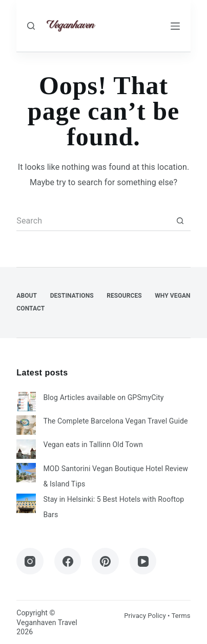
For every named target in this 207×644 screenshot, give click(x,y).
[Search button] (180, 221)
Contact (30, 308)
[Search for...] (93, 221)
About (27, 296)
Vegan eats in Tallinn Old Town (93, 445)
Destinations (72, 296)
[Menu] (175, 26)
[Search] (31, 26)
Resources (124, 296)
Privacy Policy (145, 616)
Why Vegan (172, 296)
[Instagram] (30, 561)
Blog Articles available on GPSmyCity (103, 397)
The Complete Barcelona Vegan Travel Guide (115, 421)
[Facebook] (68, 561)
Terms (181, 616)
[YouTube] (143, 561)
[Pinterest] (105, 561)
